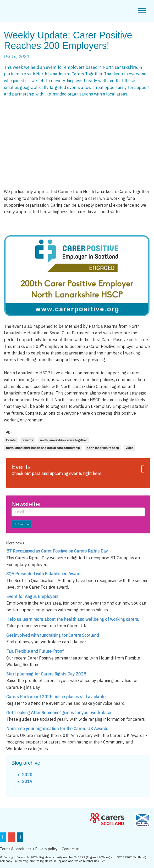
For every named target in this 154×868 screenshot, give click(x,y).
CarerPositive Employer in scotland (27, 10)
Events (21, 467)
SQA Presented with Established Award (43, 574)
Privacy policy (46, 849)
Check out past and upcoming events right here (56, 474)
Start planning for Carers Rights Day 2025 (46, 674)
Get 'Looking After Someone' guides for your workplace (59, 713)
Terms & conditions (16, 849)
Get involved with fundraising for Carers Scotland (53, 635)
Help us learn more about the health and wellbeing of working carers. (73, 619)
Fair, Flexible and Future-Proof (35, 651)
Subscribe (22, 524)
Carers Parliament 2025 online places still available (56, 697)
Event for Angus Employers (32, 596)
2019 (27, 781)
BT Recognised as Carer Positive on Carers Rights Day (57, 551)
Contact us (71, 849)
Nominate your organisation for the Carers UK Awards (57, 729)
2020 (27, 775)
